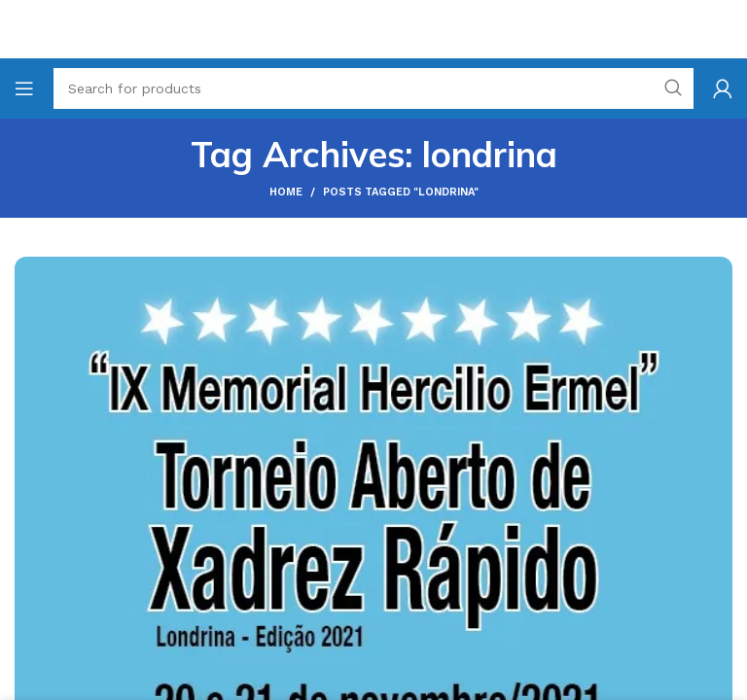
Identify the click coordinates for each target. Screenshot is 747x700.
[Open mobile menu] (24, 88)
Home (286, 192)
